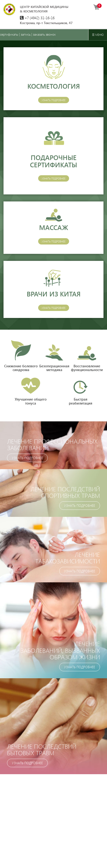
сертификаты (9, 34)
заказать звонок (44, 34)
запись (26, 34)
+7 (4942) (37, 18)
